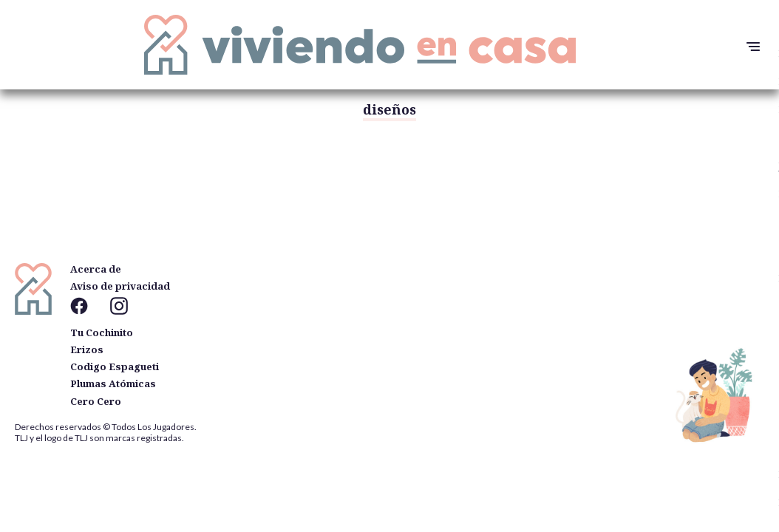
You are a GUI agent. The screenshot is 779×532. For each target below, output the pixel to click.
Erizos (87, 349)
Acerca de (96, 269)
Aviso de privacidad (120, 286)
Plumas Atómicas (113, 383)
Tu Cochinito (102, 332)
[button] (749, 47)
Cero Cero (96, 401)
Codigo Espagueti (115, 366)
